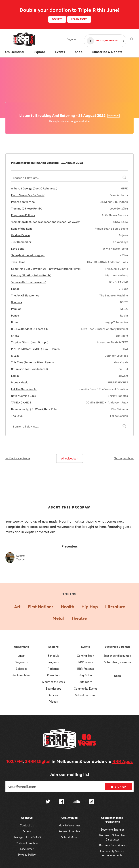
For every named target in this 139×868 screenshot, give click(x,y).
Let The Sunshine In (24, 389)
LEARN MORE (79, 19)
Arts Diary (86, 682)
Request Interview (69, 831)
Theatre (79, 618)
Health (68, 607)
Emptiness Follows (23, 215)
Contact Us (27, 825)
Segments (22, 662)
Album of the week (53, 682)
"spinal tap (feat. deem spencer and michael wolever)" (46, 222)
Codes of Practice (27, 843)
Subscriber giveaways (118, 662)
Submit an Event (86, 695)
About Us (27, 818)
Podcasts (53, 669)
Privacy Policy (27, 855)
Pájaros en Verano (23, 202)
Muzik (15, 356)
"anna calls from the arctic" (29, 282)
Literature (115, 607)
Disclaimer (27, 849)
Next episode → (124, 458)
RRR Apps (123, 761)
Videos (53, 702)
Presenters (53, 675)
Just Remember (21, 242)
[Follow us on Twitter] (48, 802)
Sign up (118, 787)
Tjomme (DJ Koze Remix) (27, 209)
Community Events (86, 689)
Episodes (22, 669)
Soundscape (53, 689)
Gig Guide (86, 675)
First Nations (41, 607)
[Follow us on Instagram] (92, 802)
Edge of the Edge (22, 229)
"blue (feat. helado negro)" (28, 255)
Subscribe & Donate (118, 647)
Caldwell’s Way (21, 235)
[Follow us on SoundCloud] (77, 802)
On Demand (22, 647)
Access (27, 831)
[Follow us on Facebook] (62, 802)
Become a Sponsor (112, 829)
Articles (53, 695)
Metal (58, 618)
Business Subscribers (112, 845)
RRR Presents (86, 669)
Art (17, 607)
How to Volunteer (69, 825)
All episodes (70, 458)
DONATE (57, 19)
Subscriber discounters (118, 656)
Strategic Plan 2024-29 (27, 837)
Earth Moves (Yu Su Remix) (28, 195)
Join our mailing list (69, 774)
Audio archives (22, 675)
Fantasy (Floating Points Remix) (31, 275)
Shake (15, 336)
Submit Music (69, 837)
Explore (53, 647)
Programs (54, 662)
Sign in (71, 39)
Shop (118, 676)
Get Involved (69, 818)
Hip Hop (90, 607)
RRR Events (86, 662)
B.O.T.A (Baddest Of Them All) (29, 329)
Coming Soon (86, 656)
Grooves (16, 302)
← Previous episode (18, 458)
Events (86, 647)
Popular (16, 309)
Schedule (53, 656)
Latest (22, 656)
